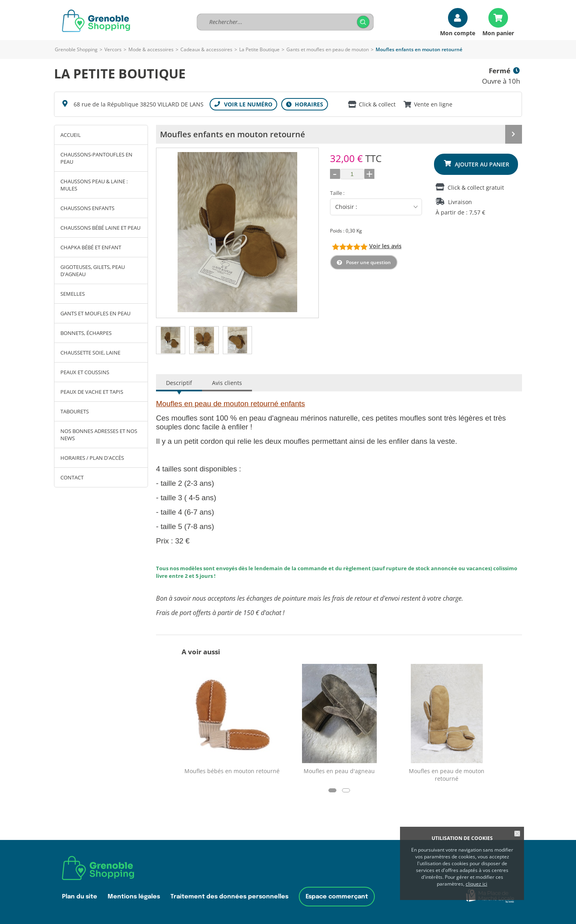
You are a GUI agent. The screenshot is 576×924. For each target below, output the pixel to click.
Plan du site (80, 897)
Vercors (113, 49)
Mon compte (458, 33)
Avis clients (227, 383)
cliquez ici (476, 884)
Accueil (71, 135)
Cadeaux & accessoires (206, 49)
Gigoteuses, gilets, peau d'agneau (93, 271)
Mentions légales (134, 897)
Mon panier (498, 33)
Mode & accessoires (151, 49)
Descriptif (179, 383)
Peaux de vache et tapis (92, 392)
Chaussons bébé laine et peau (100, 228)
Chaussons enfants (87, 208)
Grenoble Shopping (76, 49)
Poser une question (368, 262)
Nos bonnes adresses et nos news (99, 435)
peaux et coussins (85, 372)
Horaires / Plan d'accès (92, 458)
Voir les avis (385, 246)
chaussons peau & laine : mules (94, 185)
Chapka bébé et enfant (91, 247)
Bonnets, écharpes (86, 333)
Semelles (73, 294)
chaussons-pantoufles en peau (96, 158)
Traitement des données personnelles (229, 897)
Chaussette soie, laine (90, 353)
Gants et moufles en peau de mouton (328, 49)
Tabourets (75, 411)
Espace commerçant (337, 897)
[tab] (171, 340)
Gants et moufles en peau (95, 313)
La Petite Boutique (259, 49)
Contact (72, 477)
